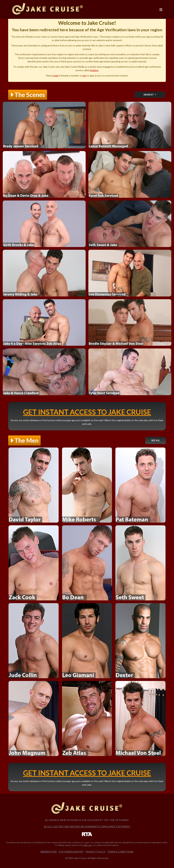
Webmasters (49, 852)
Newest (149, 95)
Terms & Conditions (120, 852)
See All (156, 440)
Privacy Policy (95, 852)
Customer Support (71, 852)
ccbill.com (87, 845)
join (84, 76)
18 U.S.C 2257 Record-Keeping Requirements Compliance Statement (87, 826)
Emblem (94, 70)
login (56, 76)
